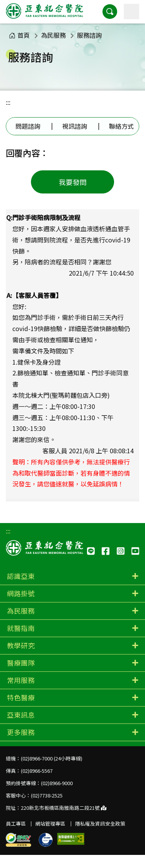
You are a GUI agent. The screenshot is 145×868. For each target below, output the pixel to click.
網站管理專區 (50, 823)
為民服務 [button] (21, 611)
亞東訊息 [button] (21, 715)
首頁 (19, 35)
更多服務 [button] (21, 732)
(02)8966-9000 (57, 783)
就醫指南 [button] (21, 628)
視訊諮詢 (75, 126)
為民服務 (53, 35)
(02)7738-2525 (47, 795)
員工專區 (16, 823)
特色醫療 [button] (21, 697)
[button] (110, 12)
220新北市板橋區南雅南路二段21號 (64, 808)
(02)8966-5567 (37, 771)
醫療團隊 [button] (21, 663)
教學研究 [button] (21, 645)
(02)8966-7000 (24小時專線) (52, 758)
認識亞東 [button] (21, 576)
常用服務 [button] (21, 680)
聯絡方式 (121, 126)
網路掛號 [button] (21, 593)
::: (8, 102)
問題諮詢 (28, 126)
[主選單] (131, 12)
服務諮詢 (89, 35)
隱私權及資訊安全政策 (100, 823)
